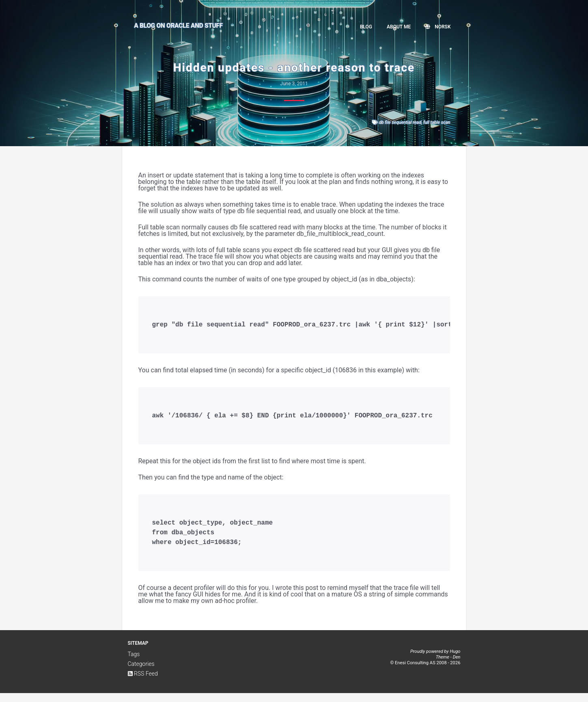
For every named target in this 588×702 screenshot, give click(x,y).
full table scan (437, 122)
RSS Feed (143, 683)
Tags (134, 663)
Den (457, 666)
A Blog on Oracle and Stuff (179, 26)
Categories (141, 673)
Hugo (455, 660)
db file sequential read (400, 122)
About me (399, 27)
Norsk (438, 27)
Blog (366, 27)
